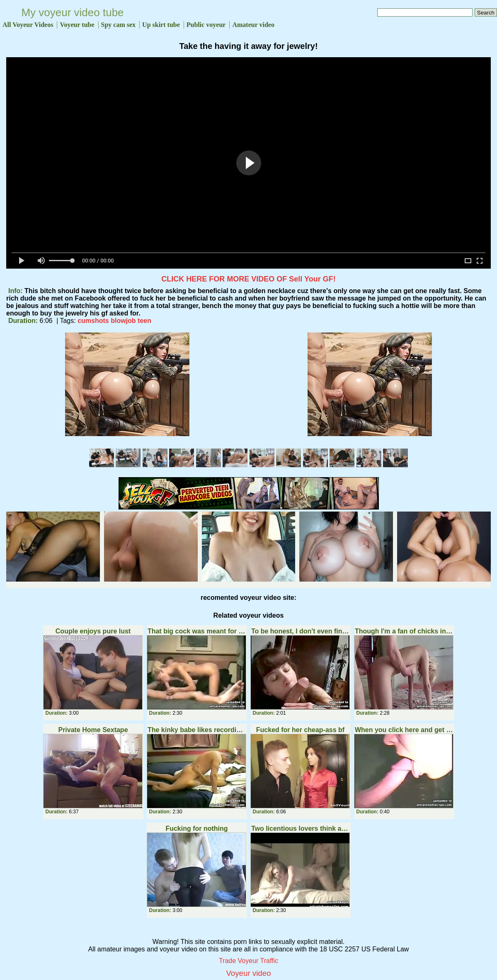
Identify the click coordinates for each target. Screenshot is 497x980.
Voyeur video (248, 973)
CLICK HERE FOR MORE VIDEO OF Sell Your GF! (248, 279)
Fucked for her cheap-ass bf (300, 730)
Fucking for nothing (196, 828)
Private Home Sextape (93, 730)
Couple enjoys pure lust (93, 631)
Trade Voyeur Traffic (248, 961)
